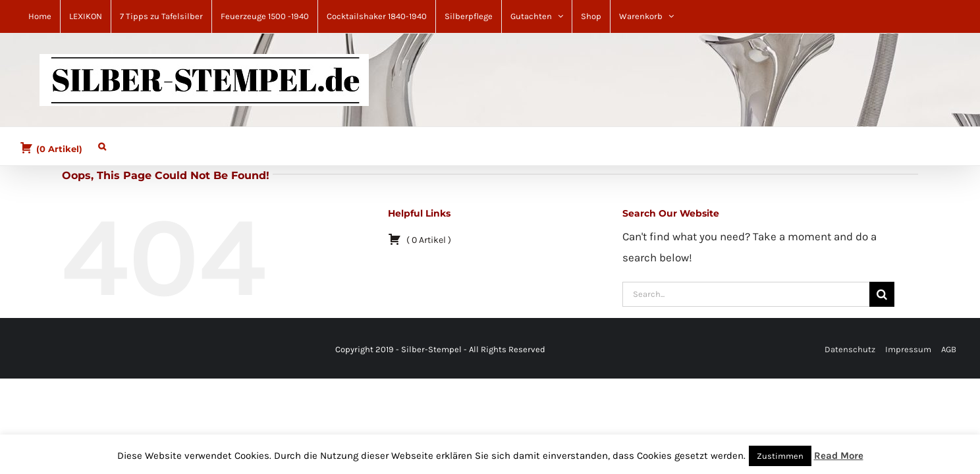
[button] (95, 143)
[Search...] (746, 294)
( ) (51, 147)
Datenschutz (850, 349)
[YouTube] (55, 350)
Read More (839, 456)
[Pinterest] (40, 350)
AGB (949, 349)
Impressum (908, 349)
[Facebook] (32, 350)
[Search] (882, 294)
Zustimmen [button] (780, 456)
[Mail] (47, 350)
